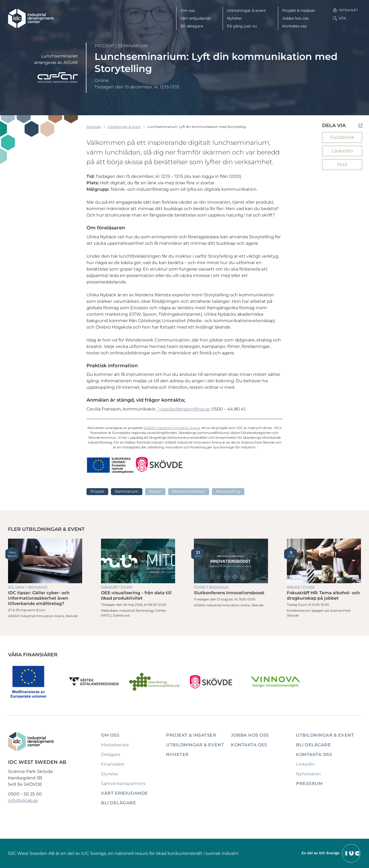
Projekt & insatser (299, 10)
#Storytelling (228, 491)
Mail (342, 164)
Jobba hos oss (295, 18)
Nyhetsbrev (309, 774)
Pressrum (309, 784)
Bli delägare (192, 26)
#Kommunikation (189, 491)
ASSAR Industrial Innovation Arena (172, 428)
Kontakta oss (294, 26)
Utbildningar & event (246, 10)
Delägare (111, 754)
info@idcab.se (23, 800)
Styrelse (110, 774)
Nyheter (234, 18)
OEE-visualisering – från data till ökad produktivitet (138, 561)
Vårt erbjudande (196, 18)
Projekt (104, 46)
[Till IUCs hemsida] (331, 853)
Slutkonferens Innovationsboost (231, 561)
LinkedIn (342, 151)
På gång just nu (242, 26)
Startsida (94, 127)
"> (184, 409)
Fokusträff (109, 587)
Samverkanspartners (123, 784)
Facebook (342, 137)
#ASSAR (155, 491)
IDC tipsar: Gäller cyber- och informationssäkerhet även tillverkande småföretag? (45, 561)
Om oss (188, 10)
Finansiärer (113, 764)
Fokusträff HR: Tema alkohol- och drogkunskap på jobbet (324, 561)
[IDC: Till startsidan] (31, 18)
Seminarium (133, 46)
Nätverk (293, 587)
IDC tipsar (16, 587)
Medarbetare (115, 745)
